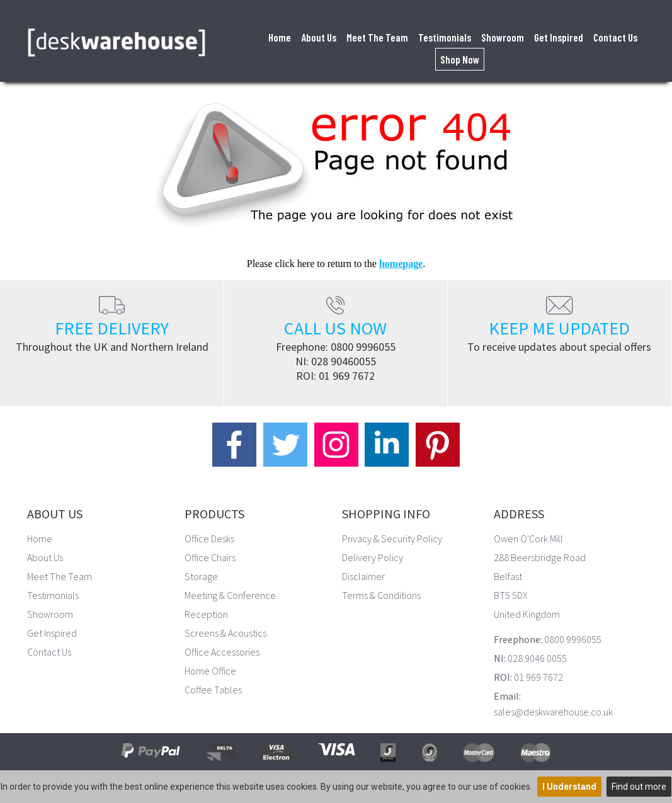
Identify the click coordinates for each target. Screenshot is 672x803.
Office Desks (209, 538)
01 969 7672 (347, 376)
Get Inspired (559, 37)
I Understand (569, 787)
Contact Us (615, 37)
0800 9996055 (363, 347)
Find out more (639, 787)
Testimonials (445, 37)
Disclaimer (363, 576)
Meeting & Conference (230, 595)
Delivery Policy (373, 557)
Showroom (503, 37)
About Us (319, 37)
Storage (201, 576)
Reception (206, 614)
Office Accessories (222, 652)
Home (280, 37)
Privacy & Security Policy (392, 538)
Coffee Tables (213, 690)
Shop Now (460, 59)
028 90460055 (344, 361)
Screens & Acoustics (225, 633)
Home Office (210, 671)
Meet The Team (377, 37)
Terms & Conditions (381, 595)
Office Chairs (210, 557)
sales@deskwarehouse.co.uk (553, 712)
